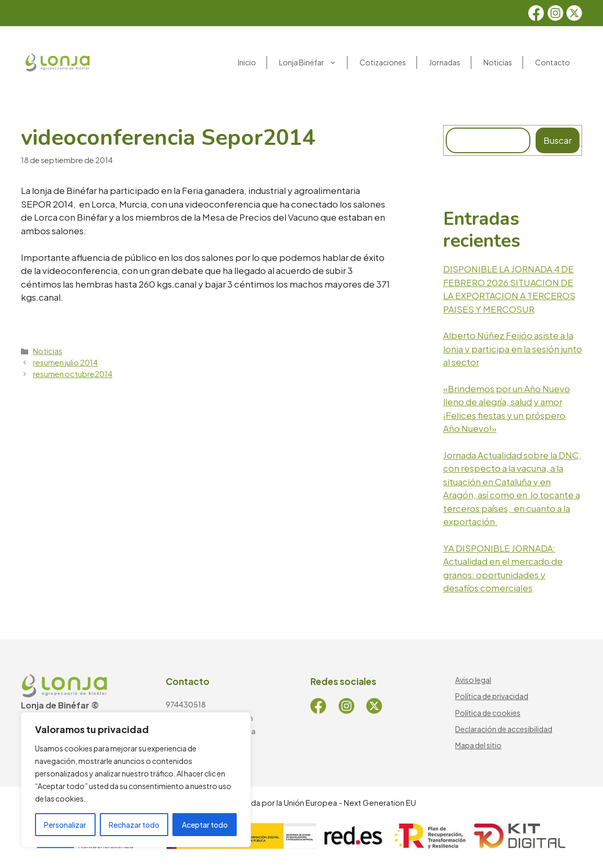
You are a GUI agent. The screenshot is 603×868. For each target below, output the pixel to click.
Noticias (498, 62)
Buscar (558, 140)
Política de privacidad (492, 696)
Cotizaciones (383, 62)
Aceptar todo (205, 825)
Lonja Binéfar (313, 62)
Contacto (553, 62)
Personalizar (65, 825)
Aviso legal (473, 680)
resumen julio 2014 (65, 362)
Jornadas (445, 62)
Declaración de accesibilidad (504, 729)
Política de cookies (488, 713)
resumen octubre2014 (73, 374)
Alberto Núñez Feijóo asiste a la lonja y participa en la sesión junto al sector (513, 349)
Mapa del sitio (478, 745)
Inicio (247, 62)
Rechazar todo (134, 825)
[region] (136, 780)
